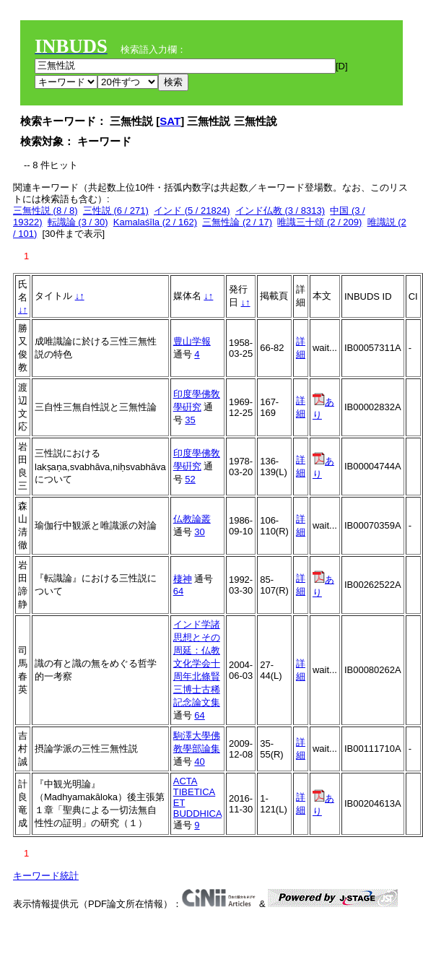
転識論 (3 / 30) (78, 222)
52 (190, 479)
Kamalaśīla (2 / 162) (155, 222)
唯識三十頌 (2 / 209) (319, 222)
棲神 (183, 579)
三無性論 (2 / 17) (237, 222)
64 (178, 591)
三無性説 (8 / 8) (45, 211)
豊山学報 (192, 341)
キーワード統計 (46, 876)
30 (199, 532)
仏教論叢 (192, 519)
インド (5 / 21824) (192, 211)
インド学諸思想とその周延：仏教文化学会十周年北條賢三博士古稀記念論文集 (197, 663)
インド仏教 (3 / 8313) (280, 211)
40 (199, 762)
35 (190, 420)
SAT (170, 121)
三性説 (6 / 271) (116, 211)
